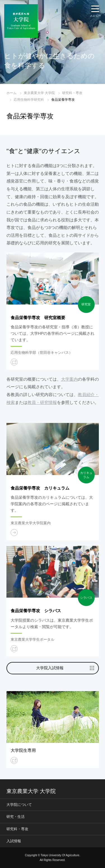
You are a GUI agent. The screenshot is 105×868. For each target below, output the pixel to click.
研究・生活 (16, 817)
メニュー (95, 16)
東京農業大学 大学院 (39, 93)
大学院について (19, 805)
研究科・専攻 (72, 93)
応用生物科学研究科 (29, 100)
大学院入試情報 (50, 668)
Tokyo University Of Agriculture (60, 855)
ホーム (11, 93)
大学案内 (69, 379)
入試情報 (14, 841)
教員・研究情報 (42, 402)
